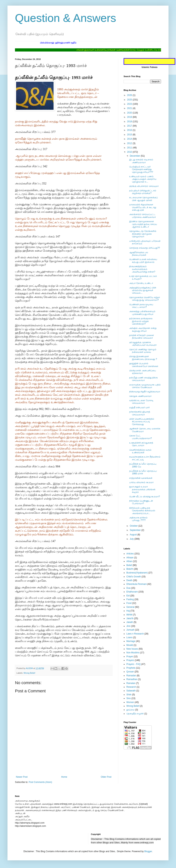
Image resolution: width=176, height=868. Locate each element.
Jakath (130, 622)
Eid (128, 596)
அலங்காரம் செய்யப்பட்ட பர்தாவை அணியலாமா (142, 216)
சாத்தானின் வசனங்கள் (141, 478)
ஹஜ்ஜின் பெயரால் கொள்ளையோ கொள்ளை (144, 365)
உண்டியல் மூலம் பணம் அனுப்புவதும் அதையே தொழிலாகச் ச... (143, 179)
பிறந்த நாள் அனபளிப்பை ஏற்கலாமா (143, 372)
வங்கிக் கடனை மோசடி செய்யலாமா (141, 402)
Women (130, 702)
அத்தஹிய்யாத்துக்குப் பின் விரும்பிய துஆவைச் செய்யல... (143, 290)
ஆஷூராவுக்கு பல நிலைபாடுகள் (139, 254)
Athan (129, 561)
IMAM (129, 615)
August (134, 535)
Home (64, 777)
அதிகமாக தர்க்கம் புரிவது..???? (138, 519)
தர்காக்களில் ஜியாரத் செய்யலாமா (140, 413)
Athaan (130, 558)
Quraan (130, 672)
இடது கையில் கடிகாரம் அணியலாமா (141, 161)
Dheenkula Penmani (136, 584)
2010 (130, 152)
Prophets (131, 668)
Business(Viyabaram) (137, 573)
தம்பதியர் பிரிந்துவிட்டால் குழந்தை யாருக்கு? (143, 192)
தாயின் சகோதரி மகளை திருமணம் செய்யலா (142, 337)
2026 (130, 95)
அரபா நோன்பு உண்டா (141, 283)
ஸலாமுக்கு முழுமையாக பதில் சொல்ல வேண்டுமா (145, 386)
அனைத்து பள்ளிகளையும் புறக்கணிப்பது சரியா (142, 313)
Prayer (130, 657)
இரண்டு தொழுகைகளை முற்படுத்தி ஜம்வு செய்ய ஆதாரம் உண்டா (143, 224)
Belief (129, 565)
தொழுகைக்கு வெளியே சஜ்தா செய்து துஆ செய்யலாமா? (145, 299)
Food (129, 603)
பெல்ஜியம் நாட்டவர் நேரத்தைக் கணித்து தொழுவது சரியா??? (141, 169)
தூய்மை (131, 710)
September (136, 530)
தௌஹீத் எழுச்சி (135, 714)
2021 (130, 108)
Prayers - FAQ (133, 664)
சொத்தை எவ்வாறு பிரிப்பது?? (145, 248)
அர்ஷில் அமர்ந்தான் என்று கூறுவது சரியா (143, 329)
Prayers (130, 660)
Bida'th (130, 569)
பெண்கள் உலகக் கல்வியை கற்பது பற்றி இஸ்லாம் (143, 261)
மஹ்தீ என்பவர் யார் (139, 407)
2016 (130, 130)
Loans (129, 637)
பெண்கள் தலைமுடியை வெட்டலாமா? (141, 306)
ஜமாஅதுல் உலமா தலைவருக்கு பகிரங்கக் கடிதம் (142, 489)
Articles (130, 554)
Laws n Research (135, 634)
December (135, 156)
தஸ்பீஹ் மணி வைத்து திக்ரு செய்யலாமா (143, 379)
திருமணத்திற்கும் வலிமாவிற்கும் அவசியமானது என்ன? (142, 269)
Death (129, 580)
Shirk (129, 695)
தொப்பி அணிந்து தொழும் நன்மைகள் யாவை (143, 351)
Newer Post (22, 777)
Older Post (106, 777)
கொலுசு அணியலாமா (140, 396)
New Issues (132, 649)
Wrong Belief (29, 673)
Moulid (130, 645)
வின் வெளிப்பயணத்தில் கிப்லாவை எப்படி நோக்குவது (142, 422)
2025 (130, 100)
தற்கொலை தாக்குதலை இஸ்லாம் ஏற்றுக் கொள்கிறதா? (141, 321)
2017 (130, 126)
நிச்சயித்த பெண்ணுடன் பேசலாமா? (141, 502)
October (134, 526)
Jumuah (130, 630)
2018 (130, 122)
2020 (130, 113)
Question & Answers (66, 18)
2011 (130, 148)
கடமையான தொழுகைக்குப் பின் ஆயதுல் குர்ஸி (144, 199)
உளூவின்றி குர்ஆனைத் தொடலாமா (141, 444)
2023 (130, 104)
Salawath (131, 691)
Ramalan (131, 683)
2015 (130, 135)
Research (131, 687)
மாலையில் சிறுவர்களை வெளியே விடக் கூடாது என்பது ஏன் (143, 207)
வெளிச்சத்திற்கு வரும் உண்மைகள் (140, 451)
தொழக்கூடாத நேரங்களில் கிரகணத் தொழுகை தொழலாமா (143, 234)
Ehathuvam (132, 592)
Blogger (148, 851)
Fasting (130, 599)
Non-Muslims (133, 653)
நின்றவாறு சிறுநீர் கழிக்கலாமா (145, 392)
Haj (128, 611)
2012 (130, 143)
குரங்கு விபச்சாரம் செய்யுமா (144, 186)
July (132, 539)
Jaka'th (130, 618)
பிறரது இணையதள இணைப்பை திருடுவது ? (143, 358)
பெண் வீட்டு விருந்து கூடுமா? (145, 497)
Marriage (131, 641)
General (130, 607)
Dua (128, 588)
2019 (130, 117)
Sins (129, 698)
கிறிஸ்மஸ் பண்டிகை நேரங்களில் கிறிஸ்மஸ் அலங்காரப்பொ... (142, 511)
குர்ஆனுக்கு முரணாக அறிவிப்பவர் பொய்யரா (143, 344)
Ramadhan (132, 679)
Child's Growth (134, 577)
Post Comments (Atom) (40, 782)
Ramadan (131, 676)
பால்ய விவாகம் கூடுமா (141, 482)
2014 (130, 139)
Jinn (128, 626)
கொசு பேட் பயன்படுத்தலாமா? (141, 437)
